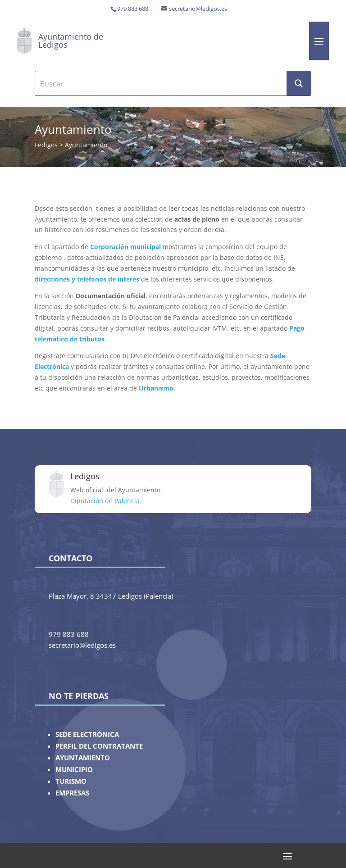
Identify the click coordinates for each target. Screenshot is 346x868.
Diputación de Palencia (105, 501)
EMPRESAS (72, 793)
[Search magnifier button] (299, 83)
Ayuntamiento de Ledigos (71, 41)
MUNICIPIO (74, 770)
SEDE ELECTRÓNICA (87, 734)
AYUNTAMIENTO (83, 758)
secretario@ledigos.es (198, 9)
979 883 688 (133, 9)
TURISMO (71, 781)
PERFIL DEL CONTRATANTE (99, 746)
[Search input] (161, 83)
